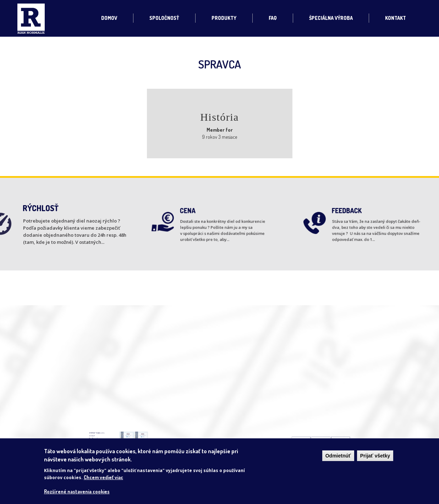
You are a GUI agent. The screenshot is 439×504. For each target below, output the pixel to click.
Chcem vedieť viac (103, 477)
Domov (109, 18)
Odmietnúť (338, 456)
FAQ (273, 18)
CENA (194, 214)
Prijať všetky (375, 456)
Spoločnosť (164, 18)
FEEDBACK (351, 214)
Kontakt (396, 18)
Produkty (224, 18)
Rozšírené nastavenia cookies (77, 491)
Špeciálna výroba (331, 18)
